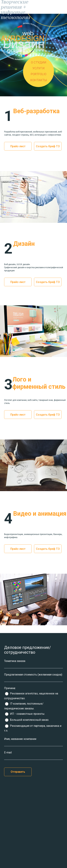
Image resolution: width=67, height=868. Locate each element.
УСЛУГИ (38, 68)
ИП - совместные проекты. (25, 714)
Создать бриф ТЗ (48, 146)
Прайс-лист (18, 146)
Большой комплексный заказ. (27, 720)
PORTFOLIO (39, 74)
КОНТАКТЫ (39, 80)
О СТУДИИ (39, 62)
